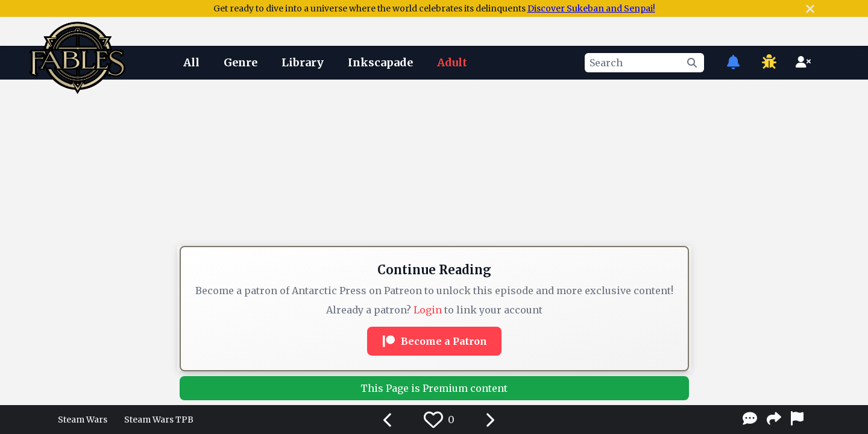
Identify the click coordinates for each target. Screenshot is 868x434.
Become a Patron (434, 341)
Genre (241, 62)
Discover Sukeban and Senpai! (591, 8)
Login (428, 310)
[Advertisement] (434, 116)
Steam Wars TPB (159, 420)
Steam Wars (83, 420)
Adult (452, 62)
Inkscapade (380, 62)
